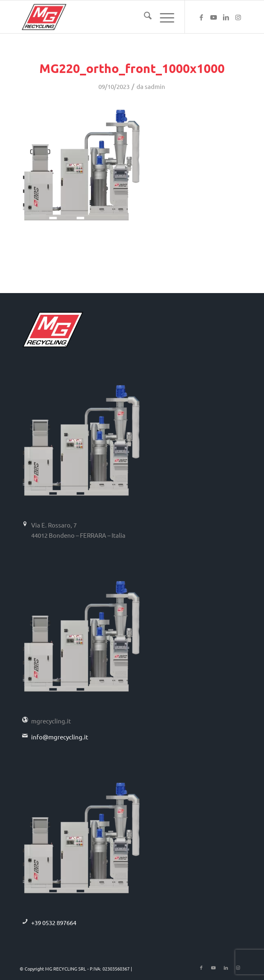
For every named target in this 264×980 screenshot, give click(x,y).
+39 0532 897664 (54, 922)
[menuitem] (144, 17)
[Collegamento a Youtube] (214, 17)
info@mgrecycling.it (60, 737)
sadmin (155, 86)
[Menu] (163, 17)
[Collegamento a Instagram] (238, 17)
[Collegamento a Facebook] (201, 17)
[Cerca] (144, 17)
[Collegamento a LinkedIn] (226, 17)
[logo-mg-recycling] (109, 17)
